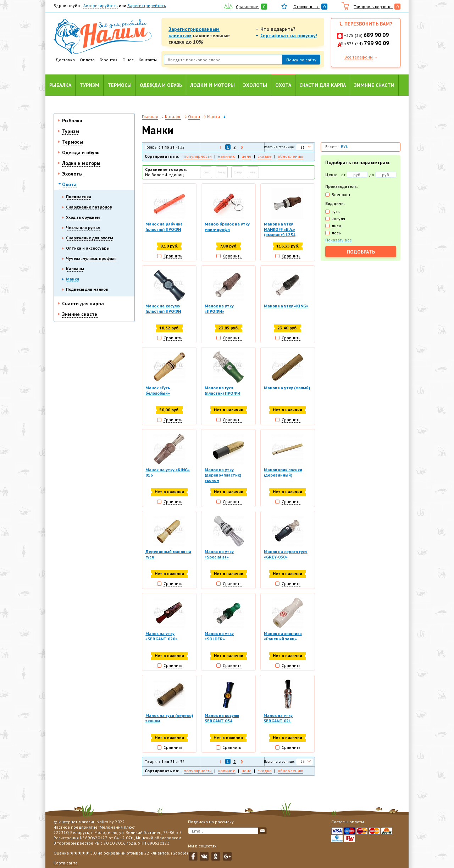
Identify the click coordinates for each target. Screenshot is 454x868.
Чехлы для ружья (83, 227)
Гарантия (109, 60)
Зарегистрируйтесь (147, 5)
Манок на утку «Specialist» (219, 556)
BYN (345, 147)
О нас (128, 60)
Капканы (75, 269)
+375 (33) (366, 35)
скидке (265, 156)
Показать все (339, 240)
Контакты (148, 60)
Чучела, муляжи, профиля (91, 258)
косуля (338, 219)
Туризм (89, 85)
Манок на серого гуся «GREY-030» (286, 556)
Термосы (120, 85)
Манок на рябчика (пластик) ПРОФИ (164, 227)
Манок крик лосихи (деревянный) (283, 473)
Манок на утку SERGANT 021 (278, 720)
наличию (227, 156)
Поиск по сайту (301, 60)
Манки (73, 279)
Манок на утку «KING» (286, 306)
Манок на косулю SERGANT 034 (222, 720)
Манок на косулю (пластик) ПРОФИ (163, 309)
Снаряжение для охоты (90, 238)
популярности (198, 156)
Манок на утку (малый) (287, 388)
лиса (336, 226)
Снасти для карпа (323, 85)
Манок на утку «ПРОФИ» (219, 309)
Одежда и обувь (161, 85)
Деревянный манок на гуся (168, 556)
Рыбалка (60, 85)
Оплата (87, 60)
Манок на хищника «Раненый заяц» (283, 638)
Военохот (341, 194)
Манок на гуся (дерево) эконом (169, 720)
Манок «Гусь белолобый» (158, 391)
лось (336, 233)
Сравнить (173, 256)
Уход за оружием (83, 217)
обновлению (290, 156)
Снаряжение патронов (89, 207)
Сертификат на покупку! (289, 35)
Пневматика (79, 197)
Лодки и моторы (212, 85)
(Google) (179, 853)
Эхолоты (255, 85)
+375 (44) (367, 43)
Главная (150, 116)
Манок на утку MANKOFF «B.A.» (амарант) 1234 (280, 229)
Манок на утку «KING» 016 (168, 473)
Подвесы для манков (87, 289)
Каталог (173, 116)
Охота (283, 85)
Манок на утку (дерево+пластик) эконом (223, 476)
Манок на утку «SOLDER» (219, 638)
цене (247, 156)
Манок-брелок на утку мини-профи (227, 227)
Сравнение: (248, 7)
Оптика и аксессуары (88, 248)
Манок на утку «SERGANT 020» (161, 638)
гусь (336, 212)
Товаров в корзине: (373, 7)
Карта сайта (66, 863)
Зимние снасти (374, 85)
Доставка (65, 60)
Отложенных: (306, 7)
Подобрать (361, 252)
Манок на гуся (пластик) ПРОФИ (222, 391)
